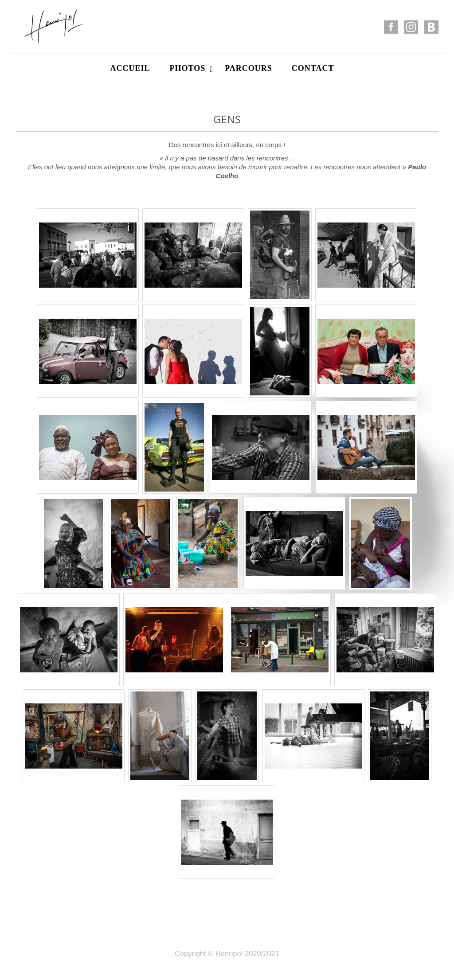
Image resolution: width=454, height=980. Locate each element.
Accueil (130, 68)
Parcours (249, 68)
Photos (191, 68)
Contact (313, 68)
